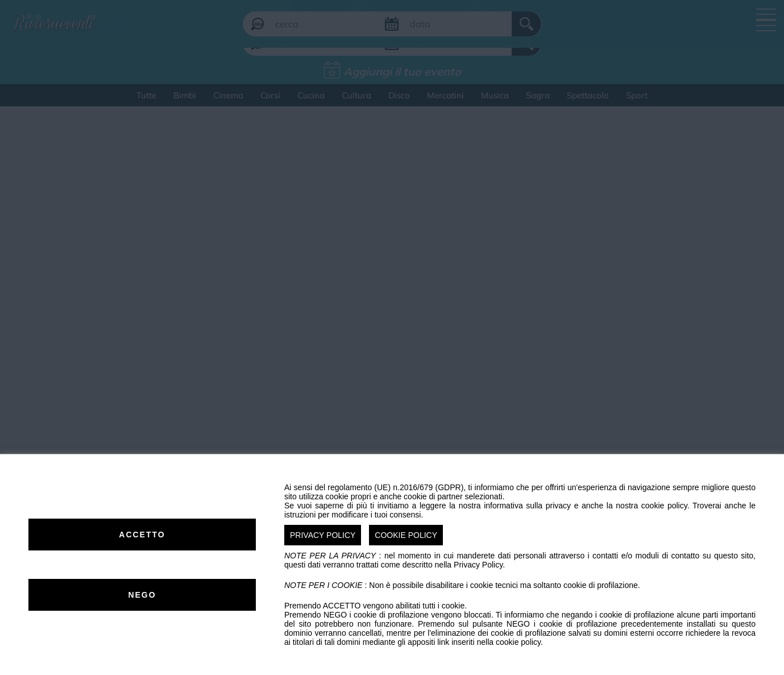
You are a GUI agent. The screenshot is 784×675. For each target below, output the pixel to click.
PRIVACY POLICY (323, 535)
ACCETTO (142, 535)
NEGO (142, 595)
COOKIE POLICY (406, 535)
